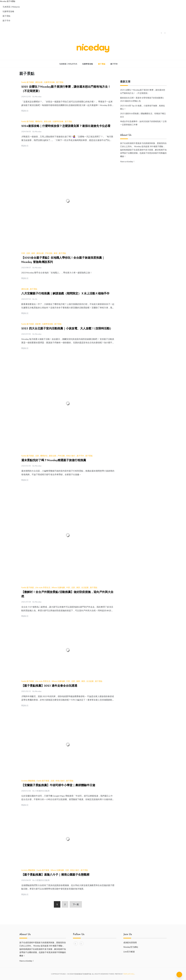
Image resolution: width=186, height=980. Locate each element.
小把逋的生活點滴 (42, 791)
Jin (36, 299)
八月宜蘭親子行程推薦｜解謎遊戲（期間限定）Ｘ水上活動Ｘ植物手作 (65, 294)
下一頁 (76, 904)
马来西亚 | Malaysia (11, 7)
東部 (56, 253)
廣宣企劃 (39, 82)
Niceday (38, 96)
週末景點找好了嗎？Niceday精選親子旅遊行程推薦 (54, 460)
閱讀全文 (25, 111)
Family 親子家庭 (28, 82)
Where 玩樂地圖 (58, 587)
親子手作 (6, 21)
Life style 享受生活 (43, 587)
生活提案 (85, 587)
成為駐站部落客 (130, 942)
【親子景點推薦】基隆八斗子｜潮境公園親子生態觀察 (55, 875)
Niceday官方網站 (131, 947)
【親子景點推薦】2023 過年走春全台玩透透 (49, 686)
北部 (28, 253)
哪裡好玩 (39, 121)
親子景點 (6, 16)
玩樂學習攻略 (8, 11)
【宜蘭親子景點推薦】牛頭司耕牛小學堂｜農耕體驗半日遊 (58, 785)
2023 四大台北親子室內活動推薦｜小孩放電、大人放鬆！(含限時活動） (67, 329)
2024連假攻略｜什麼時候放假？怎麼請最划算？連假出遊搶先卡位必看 (66, 126)
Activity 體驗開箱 (28, 781)
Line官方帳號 (129, 952)
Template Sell (129, 974)
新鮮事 (38, 324)
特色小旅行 (71, 456)
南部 (33, 253)
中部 (23, 253)
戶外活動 (49, 253)
